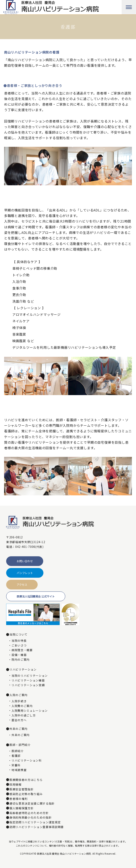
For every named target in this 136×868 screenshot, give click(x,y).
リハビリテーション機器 (28, 680)
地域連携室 (19, 770)
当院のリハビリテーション (30, 676)
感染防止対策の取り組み (26, 794)
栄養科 (16, 765)
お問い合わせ (25, 561)
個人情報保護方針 (22, 808)
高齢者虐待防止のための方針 (29, 813)
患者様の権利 (19, 799)
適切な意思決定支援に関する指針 (32, 804)
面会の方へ (19, 720)
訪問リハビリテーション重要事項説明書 (37, 827)
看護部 (16, 756)
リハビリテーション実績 (28, 685)
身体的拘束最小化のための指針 (31, 818)
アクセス (22, 585)
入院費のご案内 (22, 706)
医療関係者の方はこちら (26, 780)
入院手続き (19, 701)
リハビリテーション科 (27, 761)
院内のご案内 (21, 660)
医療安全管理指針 (22, 789)
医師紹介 (18, 751)
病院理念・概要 (22, 650)
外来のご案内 (21, 735)
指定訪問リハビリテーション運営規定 (35, 822)
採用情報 (16, 785)
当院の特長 (19, 641)
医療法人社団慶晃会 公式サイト (36, 596)
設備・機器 (19, 655)
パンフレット (25, 573)
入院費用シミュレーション (30, 711)
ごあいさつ (19, 645)
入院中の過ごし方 (24, 715)
